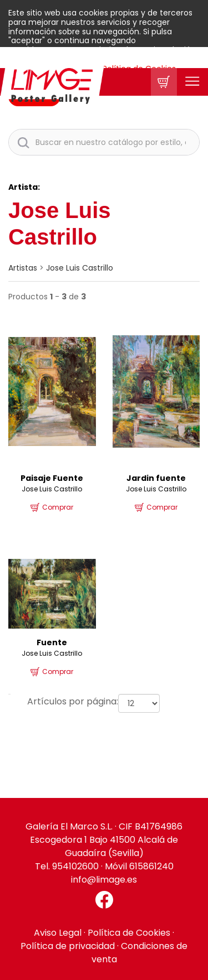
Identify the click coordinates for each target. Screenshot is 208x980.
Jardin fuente (156, 478)
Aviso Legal (58, 933)
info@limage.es (104, 880)
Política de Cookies (129, 933)
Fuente (52, 642)
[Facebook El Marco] (104, 900)
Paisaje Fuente (52, 478)
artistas (23, 268)
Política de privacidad (68, 946)
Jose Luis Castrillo (80, 268)
